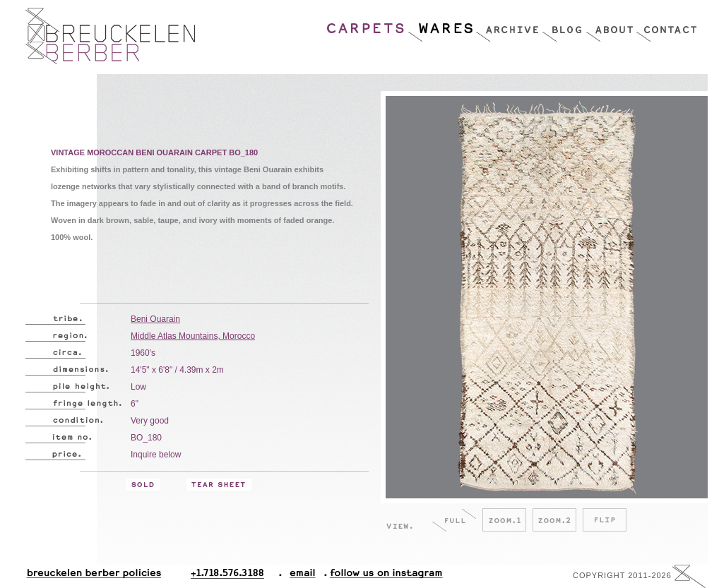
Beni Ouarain (155, 319)
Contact (666, 25)
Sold (143, 485)
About (611, 25)
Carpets (367, 25)
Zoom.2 (554, 520)
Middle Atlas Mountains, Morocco (193, 336)
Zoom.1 (504, 520)
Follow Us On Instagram (381, 576)
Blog (564, 25)
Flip (605, 520)
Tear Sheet (219, 485)
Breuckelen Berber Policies (93, 576)
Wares (441, 25)
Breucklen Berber (110, 36)
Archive (509, 25)
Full (454, 520)
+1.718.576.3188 (236, 576)
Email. (300, 576)
